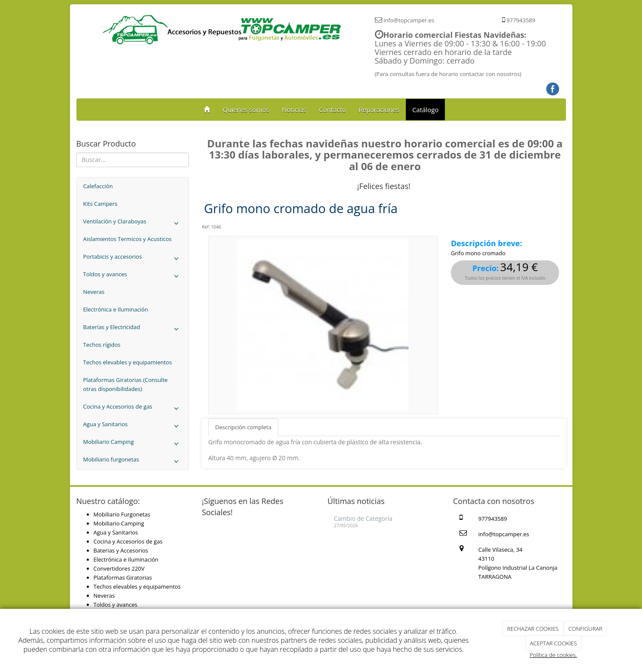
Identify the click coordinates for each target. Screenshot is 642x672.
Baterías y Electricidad (133, 329)
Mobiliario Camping (133, 444)
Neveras (94, 292)
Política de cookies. (554, 655)
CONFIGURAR (586, 629)
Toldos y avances (133, 276)
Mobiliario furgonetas (133, 462)
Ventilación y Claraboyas (133, 224)
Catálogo (425, 110)
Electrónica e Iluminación (116, 309)
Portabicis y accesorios (133, 259)
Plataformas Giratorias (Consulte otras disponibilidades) (126, 384)
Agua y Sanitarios (133, 426)
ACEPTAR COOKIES (553, 643)
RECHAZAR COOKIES (533, 629)
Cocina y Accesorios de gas (133, 409)
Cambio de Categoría (363, 518)
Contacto (333, 110)
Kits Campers (100, 204)
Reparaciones (379, 110)
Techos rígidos (102, 345)
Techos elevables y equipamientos (128, 362)
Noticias (294, 110)
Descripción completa (243, 427)
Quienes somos (246, 110)
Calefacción (98, 186)
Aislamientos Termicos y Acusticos (128, 239)
